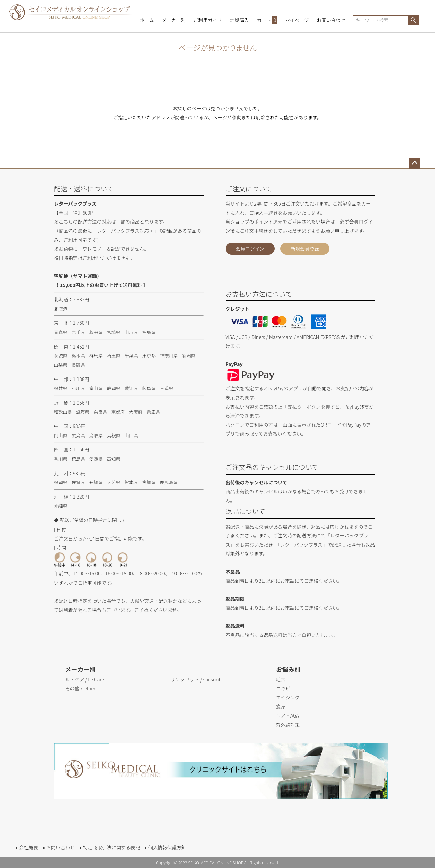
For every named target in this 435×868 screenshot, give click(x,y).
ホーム (147, 20)
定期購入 (239, 20)
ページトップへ (415, 163)
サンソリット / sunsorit (196, 679)
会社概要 (29, 847)
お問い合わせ (331, 20)
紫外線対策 (288, 725)
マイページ (297, 20)
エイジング (288, 697)
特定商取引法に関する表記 (111, 847)
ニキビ (283, 688)
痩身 (281, 706)
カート (267, 20)
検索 (413, 20)
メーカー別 (174, 20)
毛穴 (281, 679)
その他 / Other (80, 688)
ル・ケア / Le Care (84, 679)
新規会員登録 (305, 249)
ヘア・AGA (288, 715)
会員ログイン (250, 249)
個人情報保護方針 (167, 847)
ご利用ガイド (208, 20)
